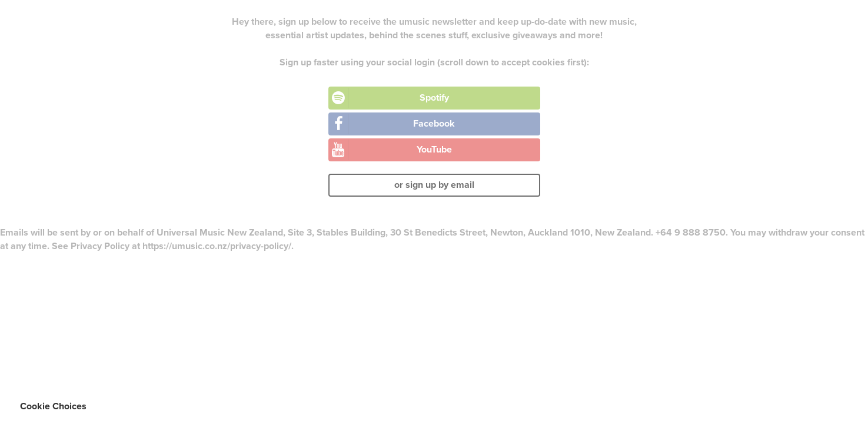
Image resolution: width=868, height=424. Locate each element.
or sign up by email (434, 185)
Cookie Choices (53, 406)
